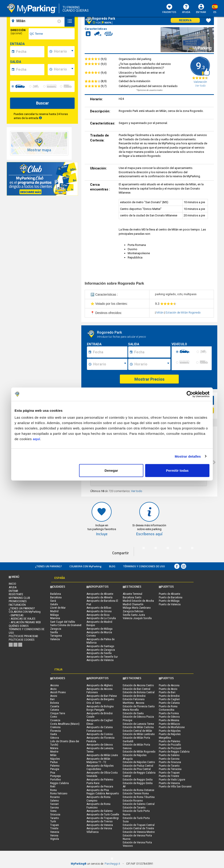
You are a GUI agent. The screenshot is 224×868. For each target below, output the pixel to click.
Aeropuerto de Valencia (100, 660)
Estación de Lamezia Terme (138, 724)
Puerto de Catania (169, 703)
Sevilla (54, 632)
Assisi (54, 696)
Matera (54, 748)
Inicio (12, 584)
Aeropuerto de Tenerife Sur (102, 657)
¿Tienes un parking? (48, 566)
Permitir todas (177, 470)
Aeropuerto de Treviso (100, 821)
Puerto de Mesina (169, 720)
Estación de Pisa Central (137, 769)
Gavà (53, 601)
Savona (54, 807)
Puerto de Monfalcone (172, 727)
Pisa (53, 773)
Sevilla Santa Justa (134, 615)
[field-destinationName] (38, 21)
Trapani (55, 825)
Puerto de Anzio (168, 689)
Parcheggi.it (112, 864)
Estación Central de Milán (137, 731)
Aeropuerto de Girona (99, 611)
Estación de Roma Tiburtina (139, 797)
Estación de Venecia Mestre (139, 832)
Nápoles (55, 759)
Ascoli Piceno (58, 692)
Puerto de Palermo (170, 741)
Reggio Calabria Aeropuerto (103, 793)
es (215, 12)
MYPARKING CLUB (19, 598)
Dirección (18, 32)
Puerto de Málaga (169, 601)
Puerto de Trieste (169, 776)
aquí (36, 439)
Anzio (53, 689)
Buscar (42, 103)
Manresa (55, 618)
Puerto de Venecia (169, 783)
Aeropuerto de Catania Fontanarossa (100, 729)
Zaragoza (56, 629)
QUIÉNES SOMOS (19, 626)
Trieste (54, 828)
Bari (52, 699)
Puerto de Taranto (169, 766)
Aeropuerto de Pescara (100, 786)
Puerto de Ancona (169, 685)
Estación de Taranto (134, 807)
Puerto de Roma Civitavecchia (168, 708)
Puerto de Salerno (169, 755)
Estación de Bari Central (137, 689)
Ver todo (137, 491)
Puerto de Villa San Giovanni (175, 786)
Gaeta (54, 734)
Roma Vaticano (59, 793)
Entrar (201, 12)
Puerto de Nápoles (170, 731)
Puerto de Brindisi (169, 696)
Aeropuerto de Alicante (100, 594)
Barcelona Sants (132, 597)
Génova (55, 738)
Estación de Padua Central (138, 766)
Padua (54, 762)
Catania (55, 710)
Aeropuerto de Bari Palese (102, 696)
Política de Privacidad (23, 636)
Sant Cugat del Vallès (63, 622)
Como (54, 717)
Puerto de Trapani (169, 773)
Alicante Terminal (132, 594)
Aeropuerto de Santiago (100, 646)
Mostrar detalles (188, 456)
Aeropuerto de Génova (100, 745)
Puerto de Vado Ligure (172, 779)
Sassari (54, 804)
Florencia (55, 731)
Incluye (102, 534)
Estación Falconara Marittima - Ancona (134, 701)
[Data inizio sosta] (110, 352)
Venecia (55, 832)
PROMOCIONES (18, 601)
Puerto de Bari (167, 692)
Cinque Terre (58, 713)
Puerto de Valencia (170, 604)
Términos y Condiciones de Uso (144, 566)
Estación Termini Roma (136, 793)
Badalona (56, 594)
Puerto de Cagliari (169, 699)
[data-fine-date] (30, 70)
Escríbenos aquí (149, 534)
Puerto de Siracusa (170, 762)
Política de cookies (22, 640)
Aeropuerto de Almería (99, 597)
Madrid (54, 611)
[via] (52, 34)
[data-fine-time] (64, 70)
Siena (53, 811)
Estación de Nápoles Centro (139, 762)
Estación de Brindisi (134, 696)
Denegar (111, 470)
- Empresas (16, 615)
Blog (112, 566)
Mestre (54, 752)
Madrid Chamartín (133, 604)
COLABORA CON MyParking (85, 566)
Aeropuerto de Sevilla (99, 653)
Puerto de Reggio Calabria (174, 752)
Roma (53, 790)
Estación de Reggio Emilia (138, 779)
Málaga (54, 615)
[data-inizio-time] (64, 52)
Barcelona (56, 597)
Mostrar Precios (149, 379)
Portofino (56, 779)
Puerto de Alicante (169, 594)
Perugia (55, 769)
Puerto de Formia (169, 713)
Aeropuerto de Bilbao (99, 608)
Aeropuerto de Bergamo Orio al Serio (100, 701)
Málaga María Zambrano (137, 608)
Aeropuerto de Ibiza (98, 615)
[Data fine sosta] (152, 352)
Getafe (54, 604)
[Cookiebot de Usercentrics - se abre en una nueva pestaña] (190, 394)
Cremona (55, 727)
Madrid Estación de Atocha (138, 601)
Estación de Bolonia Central (139, 692)
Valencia (55, 639)
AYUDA (186, 9)
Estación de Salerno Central (139, 804)
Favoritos (169, 9)
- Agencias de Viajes (22, 619)
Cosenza (55, 720)
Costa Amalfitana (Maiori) (65, 724)
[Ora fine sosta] (152, 364)
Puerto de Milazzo (169, 724)
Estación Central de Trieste (138, 828)
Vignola (55, 839)
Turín (53, 821)
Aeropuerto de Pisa (98, 790)
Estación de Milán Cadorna (138, 727)
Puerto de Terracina (170, 769)
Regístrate (16, 594)
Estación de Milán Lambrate (139, 734)
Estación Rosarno (133, 801)
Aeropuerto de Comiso (100, 734)
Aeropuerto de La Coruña (101, 618)
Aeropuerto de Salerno (100, 811)
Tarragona (56, 636)
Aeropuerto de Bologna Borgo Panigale (100, 708)
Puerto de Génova (169, 717)
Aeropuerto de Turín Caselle (103, 814)
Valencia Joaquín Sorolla (137, 618)
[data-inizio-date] (30, 52)
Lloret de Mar (58, 608)
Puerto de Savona (169, 759)
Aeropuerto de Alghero (100, 685)
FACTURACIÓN (17, 605)
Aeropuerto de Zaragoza (101, 650)
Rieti (53, 786)
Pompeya (55, 776)
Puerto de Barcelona (171, 597)
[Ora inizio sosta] (110, 364)
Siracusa (55, 814)
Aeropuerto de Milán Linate (102, 755)
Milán (160, 312)
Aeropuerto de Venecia (100, 825)
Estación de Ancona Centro (138, 685)
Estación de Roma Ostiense (138, 790)
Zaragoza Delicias (133, 611)
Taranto (55, 818)
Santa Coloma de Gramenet (66, 625)
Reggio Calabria (59, 783)
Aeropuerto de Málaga (99, 629)
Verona (54, 835)
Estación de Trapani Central (139, 825)
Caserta (55, 706)
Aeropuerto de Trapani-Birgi (103, 818)
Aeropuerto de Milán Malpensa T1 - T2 (98, 760)
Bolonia (55, 703)
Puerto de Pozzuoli (170, 748)
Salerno (55, 801)
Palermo (55, 766)
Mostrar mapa (39, 150)
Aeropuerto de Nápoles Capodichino (100, 767)
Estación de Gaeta (133, 713)
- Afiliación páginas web (25, 622)
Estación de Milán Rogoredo (183, 312)
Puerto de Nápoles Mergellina (170, 736)
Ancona (54, 685)
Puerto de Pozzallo (170, 745)
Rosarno (55, 797)
